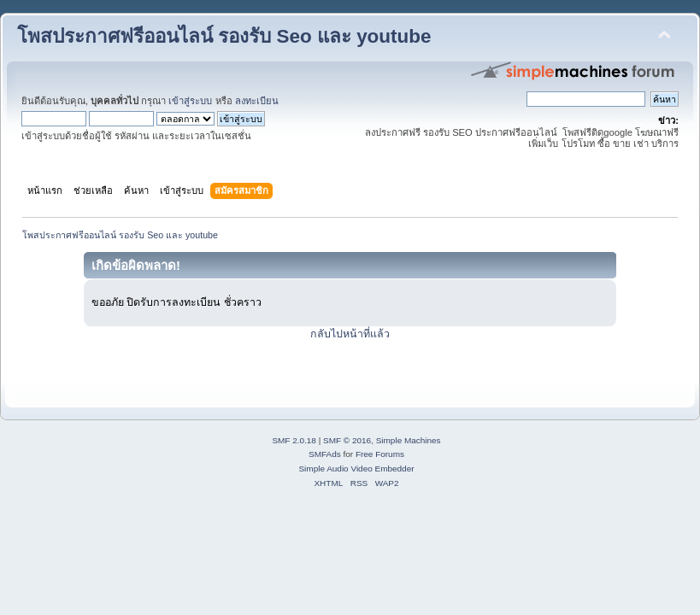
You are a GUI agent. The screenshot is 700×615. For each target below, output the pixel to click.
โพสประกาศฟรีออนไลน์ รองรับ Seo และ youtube (224, 36)
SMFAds (325, 454)
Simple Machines (409, 440)
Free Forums (380, 454)
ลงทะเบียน (257, 101)
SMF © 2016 (347, 440)
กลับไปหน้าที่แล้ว (350, 334)
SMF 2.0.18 (294, 440)
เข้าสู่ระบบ (190, 101)
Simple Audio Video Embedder (356, 469)
